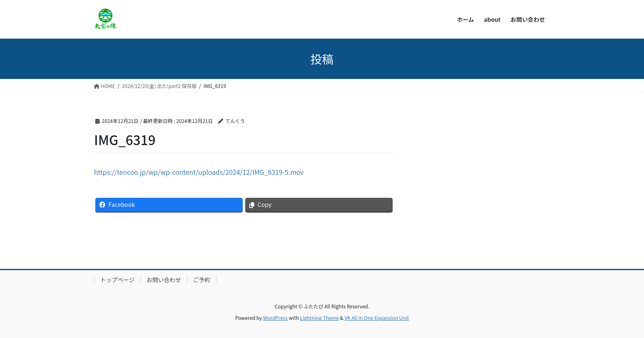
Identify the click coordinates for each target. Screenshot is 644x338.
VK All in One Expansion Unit (377, 318)
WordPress (276, 318)
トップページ (117, 280)
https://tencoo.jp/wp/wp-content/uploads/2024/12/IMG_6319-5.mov (199, 172)
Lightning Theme (319, 318)
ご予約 (202, 280)
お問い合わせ (164, 280)
